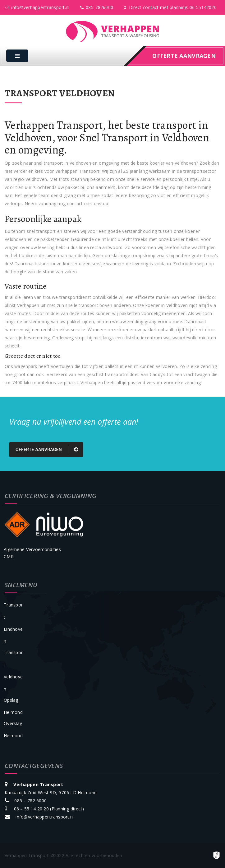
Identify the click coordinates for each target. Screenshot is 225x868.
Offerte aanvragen (47, 450)
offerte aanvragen (184, 56)
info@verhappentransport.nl (37, 7)
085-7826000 (97, 7)
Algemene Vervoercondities (32, 549)
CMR (9, 557)
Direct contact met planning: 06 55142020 (170, 7)
